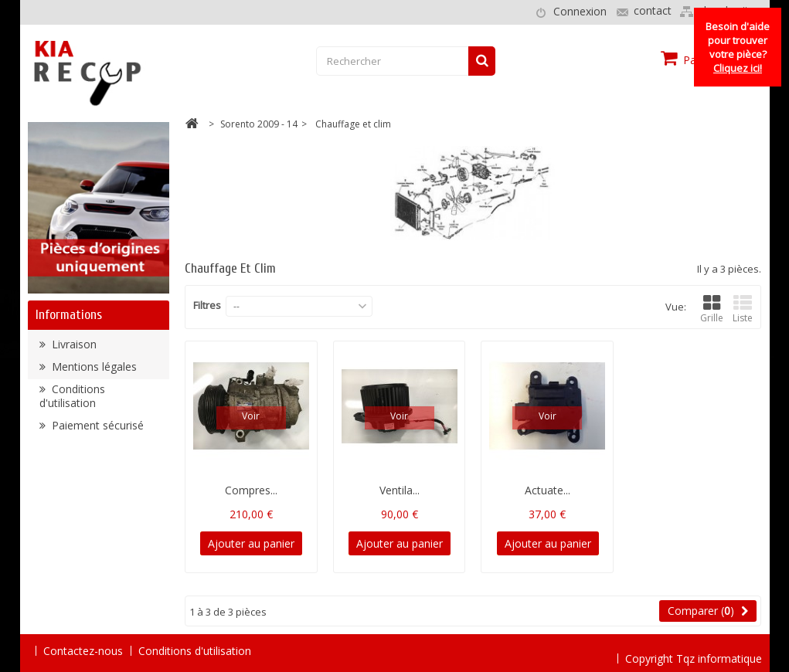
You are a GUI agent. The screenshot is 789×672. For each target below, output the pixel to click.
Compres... (251, 490)
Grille (712, 309)
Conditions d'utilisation (72, 400)
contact (653, 10)
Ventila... (400, 490)
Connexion (580, 11)
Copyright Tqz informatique (694, 650)
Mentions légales (93, 370)
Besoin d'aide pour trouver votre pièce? (738, 47)
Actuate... (548, 490)
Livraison (73, 348)
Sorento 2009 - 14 (259, 124)
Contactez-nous (83, 651)
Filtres (207, 305)
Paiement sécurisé (96, 429)
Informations (69, 315)
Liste (743, 309)
